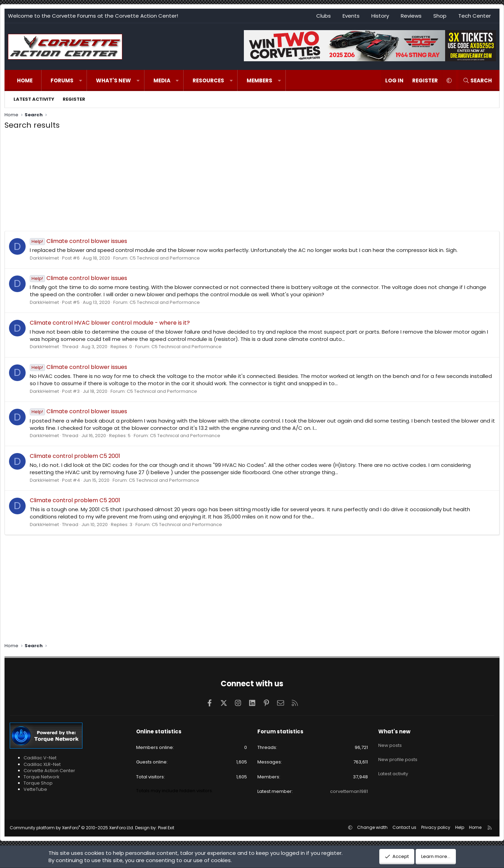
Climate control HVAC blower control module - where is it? (110, 323)
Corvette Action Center (49, 771)
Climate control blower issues (78, 241)
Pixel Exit (166, 828)
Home (25, 80)
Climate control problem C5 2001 (75, 456)
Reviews (411, 16)
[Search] (477, 80)
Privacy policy (436, 827)
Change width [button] (372, 827)
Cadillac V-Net (40, 758)
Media (162, 80)
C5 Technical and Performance (165, 258)
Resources (208, 80)
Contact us (404, 827)
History (380, 16)
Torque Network (42, 777)
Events (351, 16)
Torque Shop (38, 783)
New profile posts (398, 756)
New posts (390, 743)
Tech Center (475, 16)
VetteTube (35, 789)
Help (460, 827)
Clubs (324, 16)
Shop (440, 16)
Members (259, 80)
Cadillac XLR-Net (42, 764)
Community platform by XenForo (72, 828)
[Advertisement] (252, 182)
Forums (62, 80)
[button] (81, 80)
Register (74, 99)
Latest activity (34, 99)
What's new (113, 80)
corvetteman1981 (349, 791)
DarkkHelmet (44, 258)
